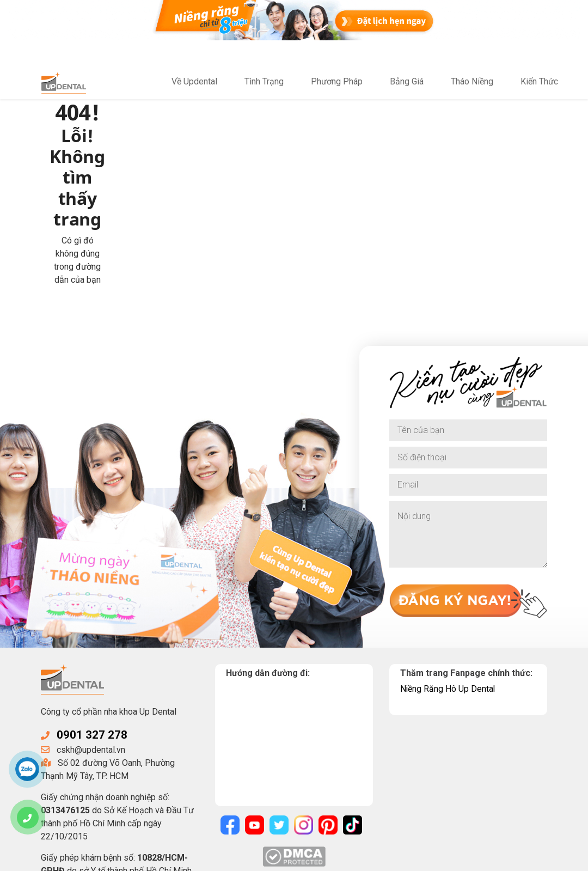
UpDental (129, 859)
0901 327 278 (92, 614)
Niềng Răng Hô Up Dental (448, 568)
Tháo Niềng (472, 82)
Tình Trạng (264, 82)
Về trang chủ (185, 187)
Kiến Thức (539, 82)
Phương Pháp (337, 82)
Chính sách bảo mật (252, 859)
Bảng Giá (407, 82)
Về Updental (194, 82)
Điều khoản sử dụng (335, 859)
